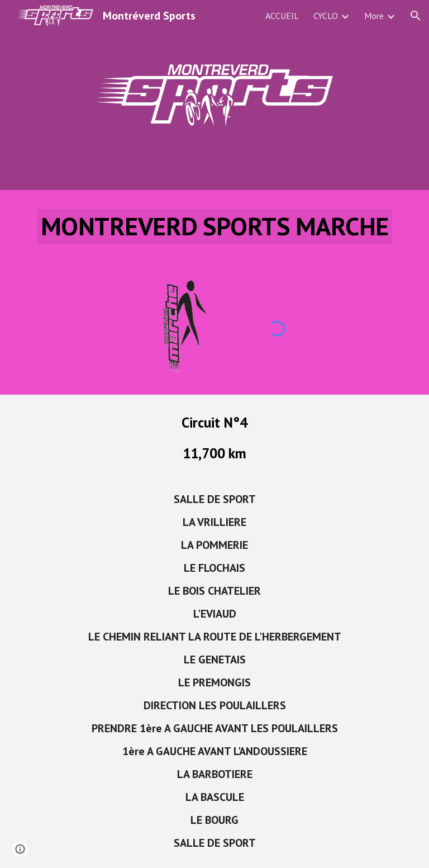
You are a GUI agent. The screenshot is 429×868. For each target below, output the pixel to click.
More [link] (374, 16)
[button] (416, 16)
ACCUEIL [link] (282, 16)
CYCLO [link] (326, 16)
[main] (214, 227)
